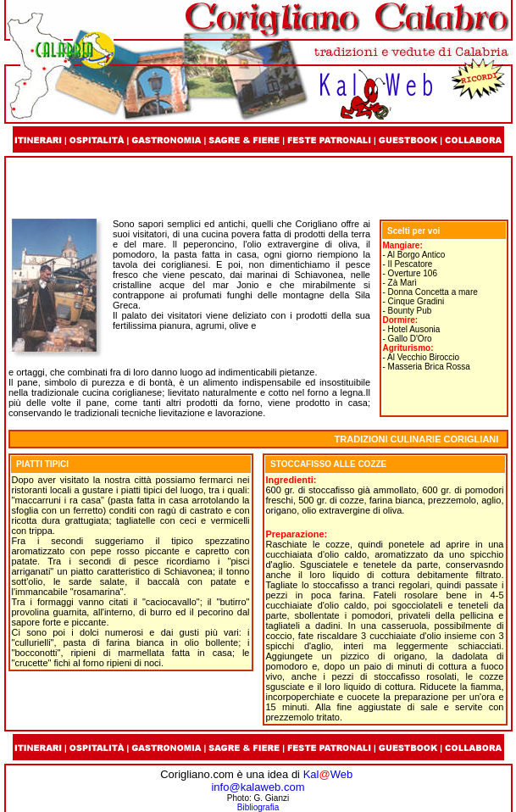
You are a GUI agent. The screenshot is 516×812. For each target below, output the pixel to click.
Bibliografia (258, 807)
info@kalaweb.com (258, 787)
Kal (311, 774)
